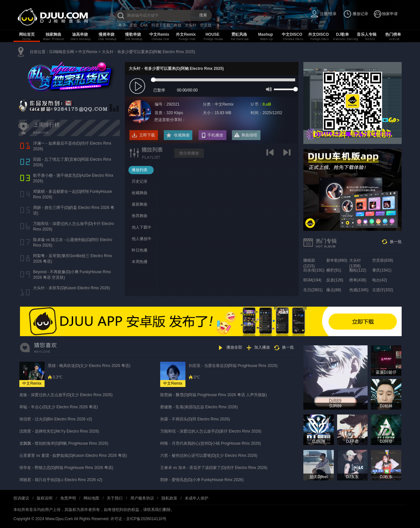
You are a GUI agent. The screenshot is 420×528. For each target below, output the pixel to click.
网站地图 (91, 498)
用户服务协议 (142, 498)
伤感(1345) (359, 290)
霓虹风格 (239, 34)
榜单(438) (358, 280)
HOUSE (212, 34)
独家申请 (390, 14)
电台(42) (380, 280)
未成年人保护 (197, 498)
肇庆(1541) (382, 270)
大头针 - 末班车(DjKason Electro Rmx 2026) (72, 288)
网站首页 (27, 34)
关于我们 (115, 498)
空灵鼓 (206, 25)
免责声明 (68, 498)
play (138, 86)
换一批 (396, 242)
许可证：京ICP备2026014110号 (138, 519)
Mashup (266, 34)
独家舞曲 (53, 34)
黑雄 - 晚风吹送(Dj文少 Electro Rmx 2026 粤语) (89, 366)
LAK (144, 25)
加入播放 (262, 347)
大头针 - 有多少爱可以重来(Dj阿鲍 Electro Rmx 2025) (149, 52)
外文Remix (186, 34)
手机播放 (215, 135)
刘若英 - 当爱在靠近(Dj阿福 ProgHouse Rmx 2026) (233, 366)
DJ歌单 (343, 34)
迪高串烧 (80, 34)
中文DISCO (292, 34)
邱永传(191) (314, 270)
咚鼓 (178, 25)
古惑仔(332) (383, 290)
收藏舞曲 (182, 135)
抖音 (155, 25)
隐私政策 (169, 498)
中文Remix (159, 34)
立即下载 (147, 135)
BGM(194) (312, 280)
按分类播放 (189, 153)
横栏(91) (334, 270)
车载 (166, 25)
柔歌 (133, 25)
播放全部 (234, 347)
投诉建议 (21, 498)
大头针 (191, 25)
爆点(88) (334, 290)
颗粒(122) (358, 270)
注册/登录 (328, 14)
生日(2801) (313, 290)
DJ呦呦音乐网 (62, 52)
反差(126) (335, 280)
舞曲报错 (249, 135)
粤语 (122, 25)
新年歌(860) (337, 260)
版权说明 (45, 498)
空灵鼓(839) (383, 260)
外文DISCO (318, 34)
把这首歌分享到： (170, 120)
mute (268, 89)
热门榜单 (393, 34)
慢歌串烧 (133, 34)
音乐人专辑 (367, 34)
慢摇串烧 (106, 34)
